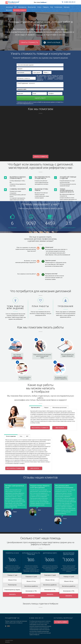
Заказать (12, 594)
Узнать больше (53, 42)
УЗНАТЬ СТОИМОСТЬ (41, 157)
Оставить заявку (17, 358)
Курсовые (67, 7)
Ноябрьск (44, 2)
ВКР (16, 7)
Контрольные (58, 7)
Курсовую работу (36, 408)
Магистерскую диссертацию (60, 408)
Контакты (7, 642)
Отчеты (39, 7)
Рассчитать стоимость (20, 10)
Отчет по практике (11, 436)
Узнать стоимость (29, 42)
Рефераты (46, 7)
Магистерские (32, 7)
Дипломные (9, 7)
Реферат (46, 408)
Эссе (52, 7)
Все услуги (9, 10)
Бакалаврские (22, 7)
